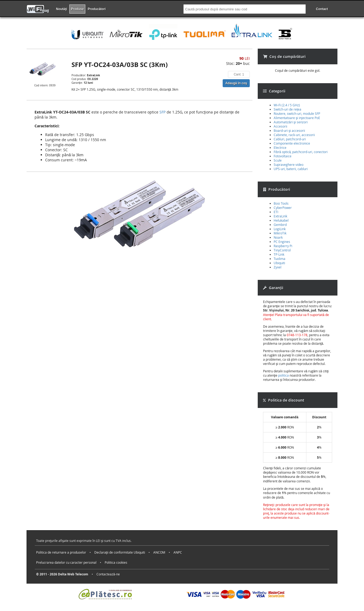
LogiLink (280, 229)
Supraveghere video (289, 165)
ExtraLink (280, 216)
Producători (97, 9)
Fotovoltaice (283, 156)
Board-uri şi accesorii (289, 130)
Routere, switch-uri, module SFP (297, 113)
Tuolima (280, 259)
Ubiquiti (279, 263)
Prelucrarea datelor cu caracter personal (66, 562)
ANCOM (159, 552)
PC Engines (282, 242)
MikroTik (280, 233)
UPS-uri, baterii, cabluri (291, 169)
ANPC (178, 552)
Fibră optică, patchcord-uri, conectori (301, 152)
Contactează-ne (108, 574)
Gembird (280, 225)
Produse (77, 9)
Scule (278, 160)
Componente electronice (292, 143)
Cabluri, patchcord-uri (290, 139)
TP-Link (279, 254)
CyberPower (283, 208)
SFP (162, 112)
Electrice (280, 148)
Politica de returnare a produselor (61, 552)
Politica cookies (116, 562)
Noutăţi (62, 9)
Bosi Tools (281, 203)
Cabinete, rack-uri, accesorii (294, 135)
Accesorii (280, 126)
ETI (276, 212)
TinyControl (282, 250)
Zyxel (278, 267)
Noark (278, 237)
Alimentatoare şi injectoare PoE (297, 118)
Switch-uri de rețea (287, 109)
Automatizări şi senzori (291, 122)
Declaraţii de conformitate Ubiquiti (120, 552)
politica (283, 375)
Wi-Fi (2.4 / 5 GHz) (287, 105)
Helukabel (281, 220)
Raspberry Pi (283, 246)
